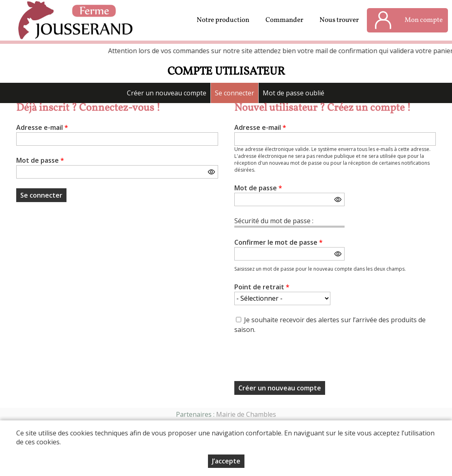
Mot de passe (40, 160)
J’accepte (226, 461)
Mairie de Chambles (246, 414)
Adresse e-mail (42, 127)
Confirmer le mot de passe (278, 242)
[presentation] (296, 360)
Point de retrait (262, 287)
